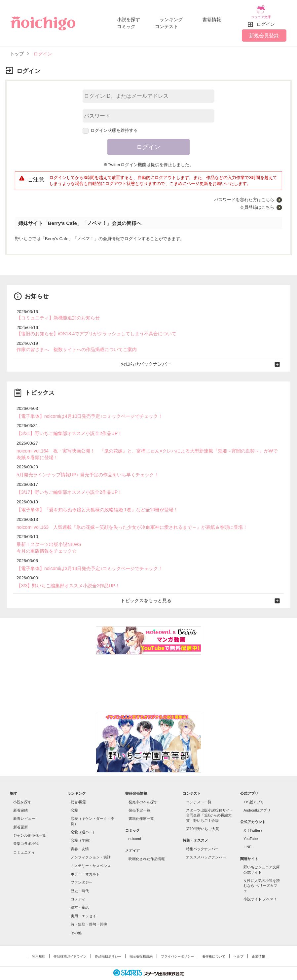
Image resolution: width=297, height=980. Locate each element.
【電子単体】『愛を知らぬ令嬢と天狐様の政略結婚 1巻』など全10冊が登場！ (92, 500)
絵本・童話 (80, 895)
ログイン (266, 19)
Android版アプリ (257, 797)
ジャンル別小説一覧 (30, 822)
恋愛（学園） (82, 828)
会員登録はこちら (257, 203)
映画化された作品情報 (147, 846)
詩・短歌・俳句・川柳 (89, 912)
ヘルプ (239, 944)
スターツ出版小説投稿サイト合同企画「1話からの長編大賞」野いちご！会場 (210, 802)
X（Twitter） (254, 817)
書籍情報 (212, 17)
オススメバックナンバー (206, 845)
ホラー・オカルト (85, 861)
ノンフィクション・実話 (91, 845)
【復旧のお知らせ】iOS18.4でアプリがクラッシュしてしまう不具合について (91, 328)
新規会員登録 (264, 31)
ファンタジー (82, 870)
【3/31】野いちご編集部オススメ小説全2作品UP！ (66, 426)
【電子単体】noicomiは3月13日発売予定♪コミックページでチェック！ (84, 557)
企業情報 (258, 944)
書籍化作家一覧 (141, 806)
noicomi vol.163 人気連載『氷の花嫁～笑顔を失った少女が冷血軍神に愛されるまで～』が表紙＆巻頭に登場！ (124, 517)
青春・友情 (80, 836)
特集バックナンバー (202, 836)
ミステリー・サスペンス (91, 853)
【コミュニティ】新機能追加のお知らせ (55, 313)
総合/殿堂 (78, 789)
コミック (126, 24)
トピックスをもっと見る (148, 588)
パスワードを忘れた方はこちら (244, 195)
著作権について (214, 944)
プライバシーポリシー (177, 944)
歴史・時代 (80, 878)
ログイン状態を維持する (110, 126)
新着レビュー (24, 806)
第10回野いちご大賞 (203, 816)
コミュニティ (24, 839)
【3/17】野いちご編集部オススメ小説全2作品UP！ (66, 483)
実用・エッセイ (83, 903)
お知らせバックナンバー (148, 358)
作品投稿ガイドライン (70, 944)
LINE (247, 834)
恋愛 (74, 797)
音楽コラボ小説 (26, 831)
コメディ (78, 886)
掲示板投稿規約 (141, 944)
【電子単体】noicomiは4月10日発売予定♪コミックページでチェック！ (84, 409)
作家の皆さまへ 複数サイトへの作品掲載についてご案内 (72, 344)
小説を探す (129, 17)
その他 (76, 920)
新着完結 (20, 797)
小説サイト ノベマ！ (260, 886)
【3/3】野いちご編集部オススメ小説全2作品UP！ (64, 574)
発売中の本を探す (143, 789)
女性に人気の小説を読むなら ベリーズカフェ (262, 873)
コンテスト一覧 (199, 789)
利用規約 (39, 944)
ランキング (171, 17)
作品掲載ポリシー (108, 944)
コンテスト (167, 24)
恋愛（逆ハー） (83, 819)
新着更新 (20, 814)
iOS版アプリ (254, 789)
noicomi (135, 826)
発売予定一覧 (139, 797)
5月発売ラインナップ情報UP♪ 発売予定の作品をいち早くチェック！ (82, 466)
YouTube (251, 826)
